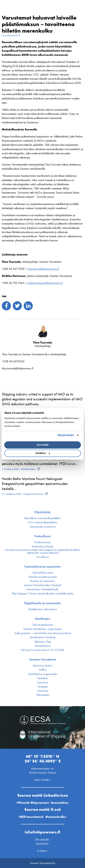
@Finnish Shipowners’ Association (42, 803)
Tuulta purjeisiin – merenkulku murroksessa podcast (42, 633)
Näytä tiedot (66, 435)
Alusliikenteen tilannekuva (42, 609)
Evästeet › (43, 851)
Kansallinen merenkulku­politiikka (42, 518)
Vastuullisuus (42, 536)
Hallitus (43, 670)
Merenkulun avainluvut (43, 527)
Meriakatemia (43, 646)
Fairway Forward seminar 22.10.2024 (42, 650)
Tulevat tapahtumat (42, 625)
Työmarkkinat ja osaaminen (42, 567)
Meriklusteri (43, 619)
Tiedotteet (42, 678)
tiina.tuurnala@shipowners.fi (43, 269)
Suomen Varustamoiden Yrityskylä (42, 585)
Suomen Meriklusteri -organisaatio (42, 629)
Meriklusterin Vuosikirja (43, 637)
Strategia (43, 687)
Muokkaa (43, 453)
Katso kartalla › (42, 780)
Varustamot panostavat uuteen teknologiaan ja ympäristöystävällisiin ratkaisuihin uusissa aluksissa (42, 551)
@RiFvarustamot (31, 817)
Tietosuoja (42, 691)
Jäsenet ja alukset (42, 666)
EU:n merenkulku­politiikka (43, 522)
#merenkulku (56, 817)
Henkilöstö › (43, 844)
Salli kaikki (42, 445)
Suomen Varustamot (43, 659)
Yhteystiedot (43, 695)
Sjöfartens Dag (42, 642)
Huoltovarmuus (42, 542)
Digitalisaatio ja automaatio (43, 603)
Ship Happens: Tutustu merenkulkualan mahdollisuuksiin (43, 594)
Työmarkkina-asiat (42, 573)
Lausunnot (42, 682)
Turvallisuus (43, 557)
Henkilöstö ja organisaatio (43, 674)
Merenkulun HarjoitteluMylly (42, 589)
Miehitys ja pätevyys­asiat (42, 577)
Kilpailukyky (43, 512)
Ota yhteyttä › (43, 839)
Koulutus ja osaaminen (43, 581)
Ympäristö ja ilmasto (43, 546)
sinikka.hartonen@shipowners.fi (45, 283)
